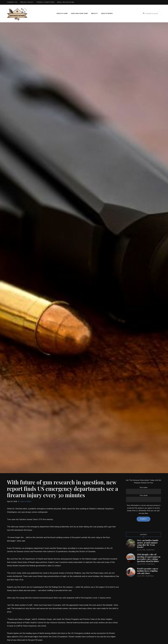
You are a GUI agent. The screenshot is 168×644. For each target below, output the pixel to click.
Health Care (62, 13)
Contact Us (12, 2)
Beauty (94, 13)
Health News (107, 13)
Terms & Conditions (45, 2)
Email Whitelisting (66, 2)
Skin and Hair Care (79, 13)
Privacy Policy (27, 2)
